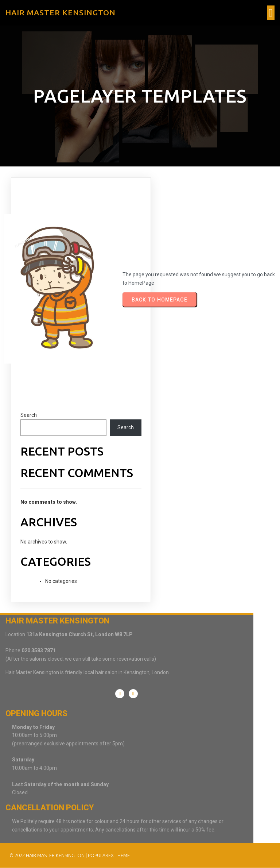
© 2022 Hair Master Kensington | (48, 855)
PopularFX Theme (108, 855)
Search (29, 419)
